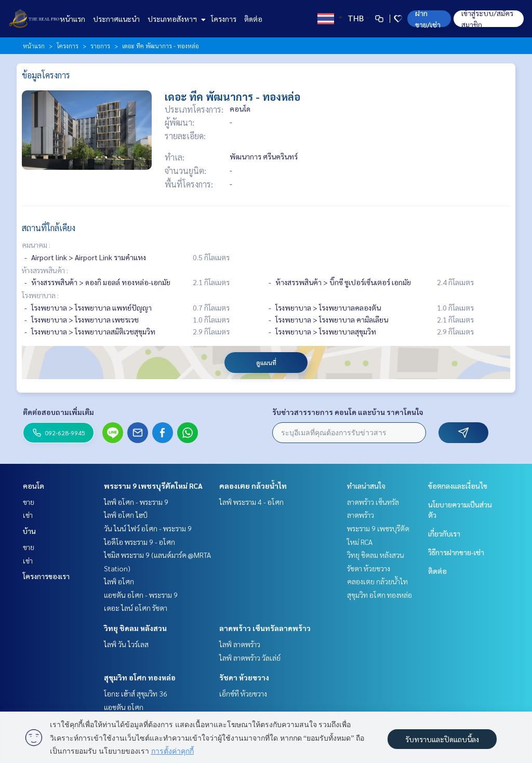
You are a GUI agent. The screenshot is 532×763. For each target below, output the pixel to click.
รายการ (100, 46)
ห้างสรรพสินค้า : (45, 270)
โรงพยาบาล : (40, 295)
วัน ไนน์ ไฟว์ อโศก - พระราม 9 (148, 528)
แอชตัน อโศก (124, 707)
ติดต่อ (253, 19)
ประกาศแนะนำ (116, 19)
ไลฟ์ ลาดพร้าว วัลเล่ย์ (250, 658)
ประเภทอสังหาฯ (175, 19)
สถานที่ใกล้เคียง (49, 228)
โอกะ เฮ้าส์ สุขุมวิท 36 (136, 693)
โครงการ (224, 19)
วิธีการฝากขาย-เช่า (456, 552)
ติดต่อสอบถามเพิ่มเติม (58, 412)
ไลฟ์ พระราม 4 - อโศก (251, 502)
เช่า (28, 515)
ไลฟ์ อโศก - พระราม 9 (136, 502)
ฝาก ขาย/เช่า (428, 19)
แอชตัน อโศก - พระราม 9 (141, 595)
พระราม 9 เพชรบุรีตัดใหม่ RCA (153, 486)
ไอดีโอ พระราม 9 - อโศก (139, 542)
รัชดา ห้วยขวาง (244, 677)
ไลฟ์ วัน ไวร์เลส (126, 644)
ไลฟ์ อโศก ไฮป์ (126, 515)
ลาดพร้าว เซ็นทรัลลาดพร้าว (265, 628)
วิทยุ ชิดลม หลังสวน (135, 628)
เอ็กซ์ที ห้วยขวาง (243, 693)
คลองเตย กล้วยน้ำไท (253, 486)
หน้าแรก (72, 19)
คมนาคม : (36, 245)
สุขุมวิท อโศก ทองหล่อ (140, 677)
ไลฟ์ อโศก (119, 581)
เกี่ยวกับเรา (444, 533)
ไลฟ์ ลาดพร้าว (240, 644)
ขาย (29, 502)
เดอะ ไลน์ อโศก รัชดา (136, 608)
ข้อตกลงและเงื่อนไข (458, 486)
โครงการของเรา (46, 576)
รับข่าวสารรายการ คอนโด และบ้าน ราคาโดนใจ (348, 412)
